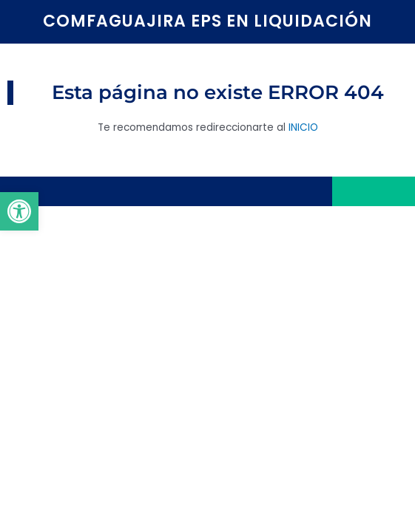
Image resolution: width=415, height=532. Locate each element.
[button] (19, 211)
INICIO (303, 127)
